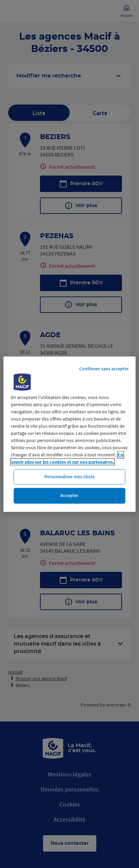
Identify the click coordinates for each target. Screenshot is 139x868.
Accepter (69, 496)
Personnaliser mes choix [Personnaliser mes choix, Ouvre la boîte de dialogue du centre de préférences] (69, 477)
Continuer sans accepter (104, 369)
